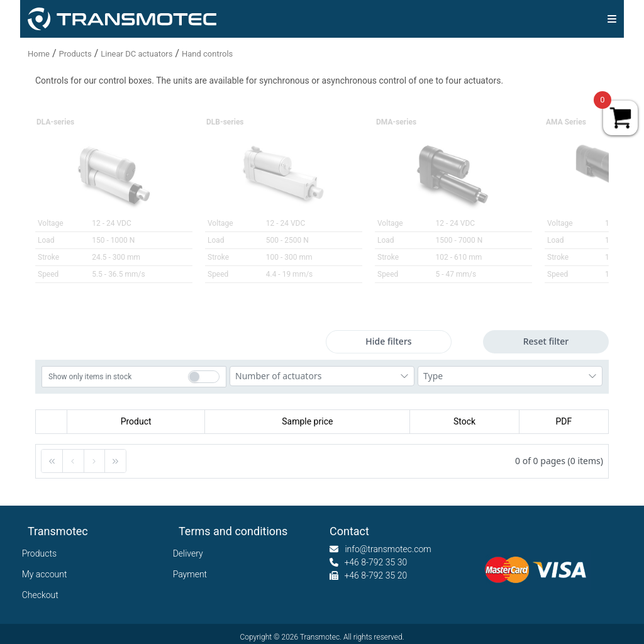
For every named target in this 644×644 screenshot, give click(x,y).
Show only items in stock (90, 377)
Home (39, 54)
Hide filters (388, 341)
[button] (52, 461)
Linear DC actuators (136, 54)
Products (75, 54)
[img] (612, 19)
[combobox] (322, 376)
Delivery (191, 553)
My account (47, 574)
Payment (193, 574)
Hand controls (207, 54)
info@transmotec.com (388, 549)
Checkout (43, 595)
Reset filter (546, 341)
